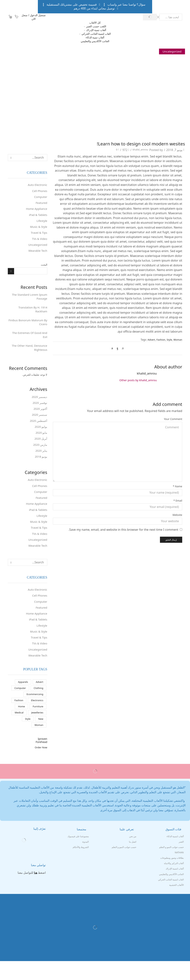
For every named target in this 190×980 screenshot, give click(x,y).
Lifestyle (42, 223)
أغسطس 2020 (38, 428)
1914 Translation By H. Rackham (32, 314)
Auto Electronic (37, 185)
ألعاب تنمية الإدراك (95, 30)
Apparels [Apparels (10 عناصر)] (22, 698)
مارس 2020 (40, 453)
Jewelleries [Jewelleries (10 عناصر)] (37, 731)
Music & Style (38, 229)
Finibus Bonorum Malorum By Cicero (28, 327)
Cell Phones (39, 191)
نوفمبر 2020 (40, 409)
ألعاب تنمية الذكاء (95, 37)
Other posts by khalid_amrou (136, 380)
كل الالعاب (95, 23)
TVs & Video (39, 241)
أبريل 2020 (40, 447)
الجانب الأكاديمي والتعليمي (95, 41)
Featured (41, 204)
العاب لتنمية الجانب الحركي (95, 34)
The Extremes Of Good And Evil (28, 340)
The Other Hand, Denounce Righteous (28, 354)
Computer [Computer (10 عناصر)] (19, 705)
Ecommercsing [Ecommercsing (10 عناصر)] (34, 711)
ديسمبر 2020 (39, 403)
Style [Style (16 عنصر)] (27, 737)
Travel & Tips (39, 235)
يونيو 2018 (41, 466)
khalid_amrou (139, 150)
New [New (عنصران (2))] (41, 737)
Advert (149, 340)
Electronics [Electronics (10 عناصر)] (37, 718)
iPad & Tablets (37, 216)
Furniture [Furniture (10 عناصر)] (38, 724)
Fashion (159, 340)
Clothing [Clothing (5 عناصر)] (38, 705)
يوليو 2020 (41, 434)
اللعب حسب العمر (95, 26)
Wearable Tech (37, 254)
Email (178, 501)
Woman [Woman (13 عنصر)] (39, 744)
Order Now (40, 766)
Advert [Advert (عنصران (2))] (39, 698)
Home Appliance (36, 210)
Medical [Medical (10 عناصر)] (18, 731)
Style (168, 340)
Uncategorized (171, 51)
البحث (44, 268)
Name (177, 486)
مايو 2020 (41, 441)
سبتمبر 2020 (39, 422)
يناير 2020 (41, 459)
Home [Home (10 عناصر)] (20, 724)
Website (177, 515)
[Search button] (150, 17)
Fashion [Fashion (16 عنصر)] (18, 718)
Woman (177, 340)
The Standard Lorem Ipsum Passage (28, 300)
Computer (40, 198)
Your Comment (173, 419)
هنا (36, 892)
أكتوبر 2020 (40, 416)
